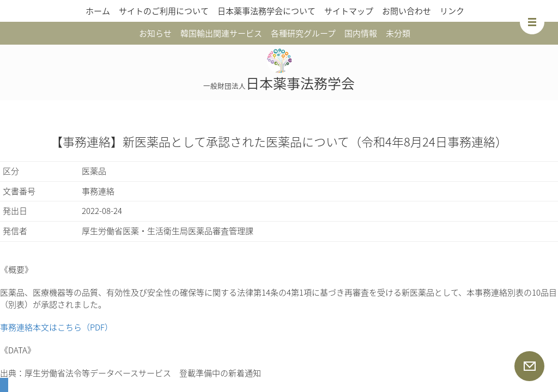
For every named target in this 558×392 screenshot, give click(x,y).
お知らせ (155, 33)
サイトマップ (349, 11)
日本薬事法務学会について (266, 11)
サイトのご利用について (164, 11)
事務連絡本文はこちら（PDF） (56, 327)
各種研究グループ (303, 33)
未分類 (398, 33)
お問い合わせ (407, 11)
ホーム (98, 11)
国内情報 (361, 33)
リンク (452, 11)
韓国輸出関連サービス (221, 33)
